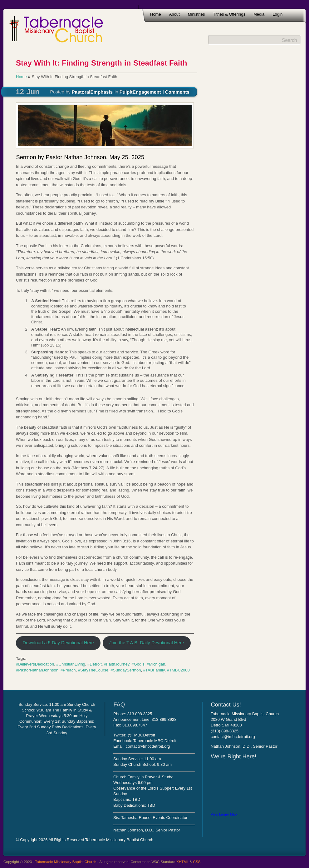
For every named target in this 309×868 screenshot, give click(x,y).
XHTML (182, 862)
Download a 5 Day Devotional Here (58, 643)
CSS (197, 862)
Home (156, 14)
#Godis (138, 664)
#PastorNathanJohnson (37, 670)
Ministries (196, 14)
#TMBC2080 (178, 670)
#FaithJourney (117, 664)
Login (277, 14)
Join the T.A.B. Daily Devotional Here (147, 643)
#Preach (68, 670)
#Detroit (95, 664)
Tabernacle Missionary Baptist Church (66, 862)
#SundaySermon (126, 670)
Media (259, 14)
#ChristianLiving (71, 664)
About (174, 14)
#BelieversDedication (35, 664)
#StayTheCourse (93, 670)
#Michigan (156, 664)
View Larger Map (224, 814)
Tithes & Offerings (229, 14)
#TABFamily (154, 670)
